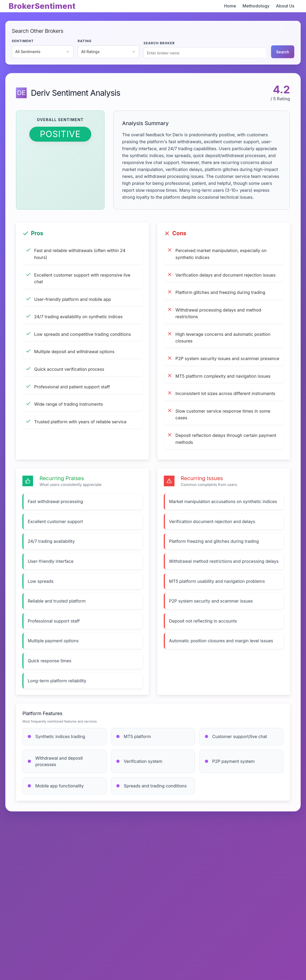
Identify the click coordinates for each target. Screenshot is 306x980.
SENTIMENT (23, 41)
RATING (85, 41)
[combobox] (43, 52)
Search (283, 52)
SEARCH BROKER (159, 43)
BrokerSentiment (42, 6)
